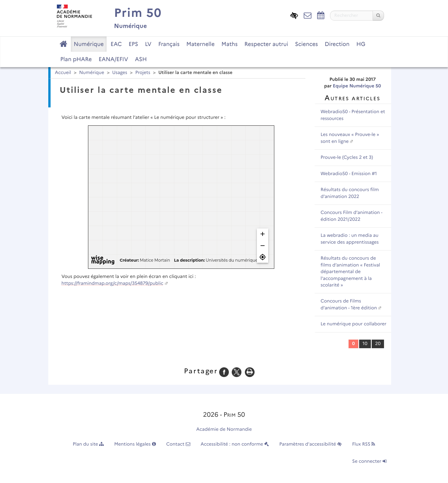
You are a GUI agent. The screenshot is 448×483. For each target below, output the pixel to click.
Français (169, 44)
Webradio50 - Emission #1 (349, 174)
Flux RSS (364, 444)
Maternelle (200, 44)
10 (365, 344)
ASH (141, 59)
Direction (337, 44)
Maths (229, 44)
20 (378, 344)
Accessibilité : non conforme (235, 444)
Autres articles (352, 98)
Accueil (63, 73)
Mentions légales (135, 444)
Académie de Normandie (224, 429)
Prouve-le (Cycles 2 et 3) (347, 158)
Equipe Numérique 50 (357, 86)
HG (361, 44)
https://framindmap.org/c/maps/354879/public (112, 283)
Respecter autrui (266, 44)
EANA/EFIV (113, 59)
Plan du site (88, 444)
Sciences (307, 44)
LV (148, 44)
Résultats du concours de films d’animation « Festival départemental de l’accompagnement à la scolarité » (350, 272)
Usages (120, 73)
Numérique (89, 44)
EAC (116, 44)
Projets (143, 73)
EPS (133, 44)
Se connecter (369, 461)
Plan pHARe (76, 59)
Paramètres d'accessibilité (311, 444)
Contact (178, 444)
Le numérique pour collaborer (353, 324)
